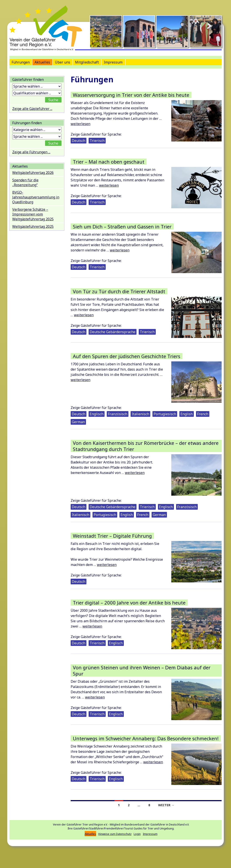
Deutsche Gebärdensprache (113, 332)
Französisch (118, 414)
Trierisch (97, 141)
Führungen (21, 62)
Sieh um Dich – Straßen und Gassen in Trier (122, 226)
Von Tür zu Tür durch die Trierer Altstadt (119, 291)
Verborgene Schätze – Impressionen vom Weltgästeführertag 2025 (33, 214)
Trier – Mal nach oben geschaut (109, 162)
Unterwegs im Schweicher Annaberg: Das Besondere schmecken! (146, 738)
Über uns (63, 62)
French (203, 414)
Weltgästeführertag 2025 (33, 226)
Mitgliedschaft (87, 62)
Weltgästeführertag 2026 (33, 173)
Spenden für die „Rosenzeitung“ (25, 182)
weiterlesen (80, 124)
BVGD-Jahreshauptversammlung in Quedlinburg (36, 197)
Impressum (113, 62)
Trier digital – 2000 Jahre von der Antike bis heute (129, 603)
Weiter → (166, 805)
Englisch (97, 414)
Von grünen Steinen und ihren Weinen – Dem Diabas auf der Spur (142, 670)
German (78, 422)
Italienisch (140, 414)
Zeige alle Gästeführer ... (32, 109)
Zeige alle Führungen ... (31, 152)
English (187, 414)
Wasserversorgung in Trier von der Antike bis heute (131, 95)
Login (137, 834)
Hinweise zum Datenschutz (115, 834)
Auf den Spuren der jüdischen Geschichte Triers (127, 356)
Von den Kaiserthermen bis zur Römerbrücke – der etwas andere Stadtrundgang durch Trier (146, 446)
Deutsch (79, 141)
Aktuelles (42, 62)
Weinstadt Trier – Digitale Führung (112, 536)
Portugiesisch (165, 414)
